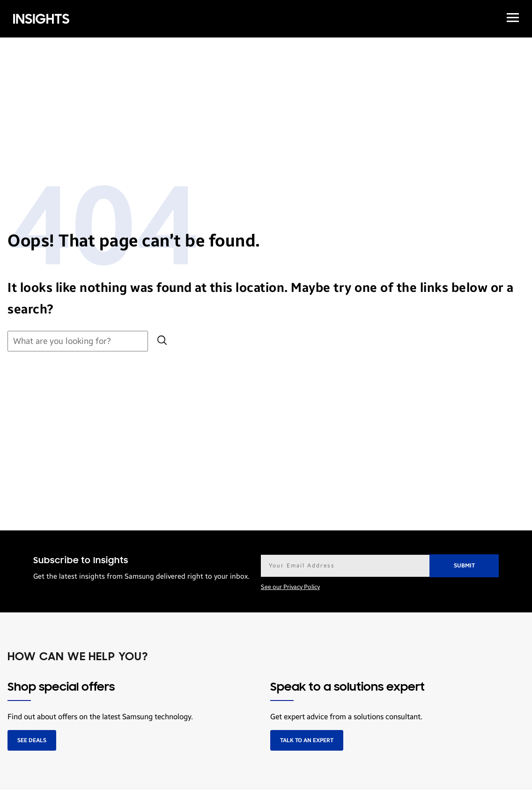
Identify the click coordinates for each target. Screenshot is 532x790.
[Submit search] (162, 341)
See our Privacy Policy (290, 587)
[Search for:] (78, 341)
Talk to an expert (307, 740)
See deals (32, 740)
